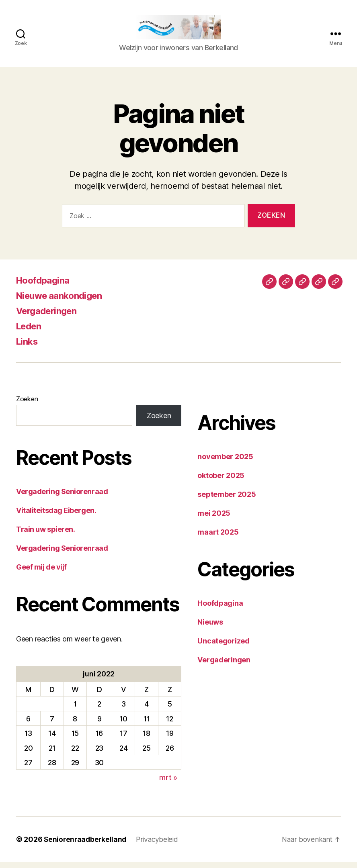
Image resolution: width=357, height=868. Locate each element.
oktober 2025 (221, 481)
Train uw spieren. (45, 535)
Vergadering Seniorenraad (62, 497)
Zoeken (27, 405)
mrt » (168, 783)
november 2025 (225, 463)
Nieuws (210, 628)
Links (28, 347)
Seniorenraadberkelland (86, 845)
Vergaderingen (49, 317)
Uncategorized (224, 647)
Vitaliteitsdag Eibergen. (56, 516)
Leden (30, 332)
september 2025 (227, 500)
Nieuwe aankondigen (63, 301)
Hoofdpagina (45, 286)
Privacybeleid (160, 845)
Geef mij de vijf (41, 573)
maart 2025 (218, 538)
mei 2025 (214, 519)
